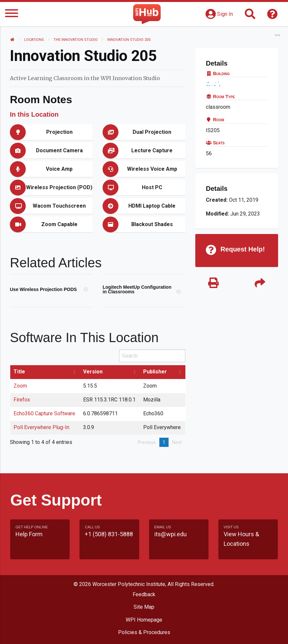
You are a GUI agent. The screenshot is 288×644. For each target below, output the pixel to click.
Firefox (22, 400)
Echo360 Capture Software (44, 413)
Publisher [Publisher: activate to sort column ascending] (155, 372)
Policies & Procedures (144, 632)
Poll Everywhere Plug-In (41, 427)
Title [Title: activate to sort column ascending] (19, 372)
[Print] (213, 283)
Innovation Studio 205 (129, 40)
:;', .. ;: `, (214, 84)
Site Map (144, 607)
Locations (34, 40)
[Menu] (12, 14)
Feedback (144, 594)
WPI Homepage (144, 620)
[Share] (260, 283)
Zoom (20, 386)
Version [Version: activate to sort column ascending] (93, 372)
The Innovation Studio (76, 40)
